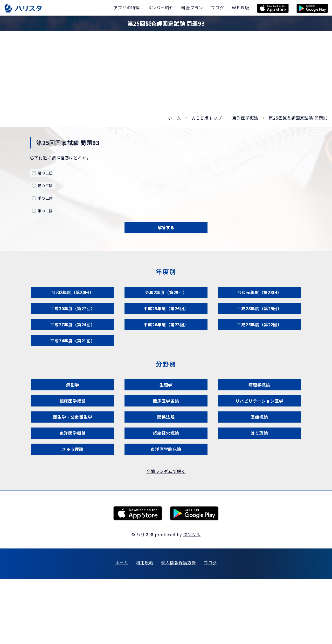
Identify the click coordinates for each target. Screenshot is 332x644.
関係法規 (166, 466)
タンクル (192, 599)
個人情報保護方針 (178, 627)
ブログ (210, 627)
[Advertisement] (166, 75)
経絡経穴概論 (166, 488)
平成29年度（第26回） (166, 325)
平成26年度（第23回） (166, 347)
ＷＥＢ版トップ (207, 118)
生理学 (166, 420)
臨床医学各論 (166, 443)
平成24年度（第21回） (73, 370)
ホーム (174, 118)
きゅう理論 (73, 511)
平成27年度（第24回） (73, 347)
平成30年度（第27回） (73, 325)
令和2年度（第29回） (166, 302)
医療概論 (259, 466)
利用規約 (145, 627)
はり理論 (259, 488)
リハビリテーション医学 (259, 443)
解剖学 (72, 420)
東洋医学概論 (245, 118)
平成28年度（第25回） (259, 325)
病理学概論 (260, 420)
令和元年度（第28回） (259, 302)
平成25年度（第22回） (259, 347)
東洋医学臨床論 (166, 511)
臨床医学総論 (73, 443)
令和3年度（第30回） (73, 302)
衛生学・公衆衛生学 (73, 466)
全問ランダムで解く (166, 536)
